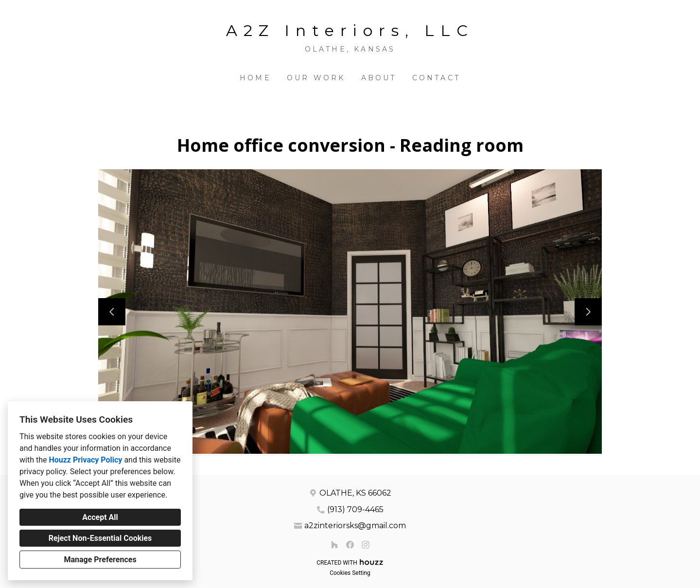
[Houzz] (334, 545)
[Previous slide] (112, 312)
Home (255, 78)
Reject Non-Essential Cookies (100, 538)
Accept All (100, 517)
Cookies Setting (350, 573)
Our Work (316, 78)
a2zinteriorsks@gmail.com (355, 526)
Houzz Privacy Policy (85, 460)
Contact (436, 78)
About (379, 78)
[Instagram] (366, 545)
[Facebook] (350, 545)
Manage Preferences (100, 560)
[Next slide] (588, 312)
